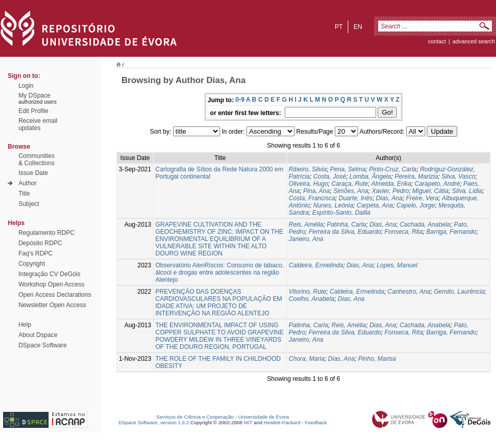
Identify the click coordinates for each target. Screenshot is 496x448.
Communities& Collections (37, 159)
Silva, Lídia (467, 191)
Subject (29, 204)
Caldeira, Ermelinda (316, 265)
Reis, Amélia (306, 225)
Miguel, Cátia (430, 191)
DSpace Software (43, 345)
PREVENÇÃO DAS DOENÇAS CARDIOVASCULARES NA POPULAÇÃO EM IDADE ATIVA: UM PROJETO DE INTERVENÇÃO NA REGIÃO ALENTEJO (219, 302)
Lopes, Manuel (397, 265)
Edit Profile (34, 111)
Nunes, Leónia (333, 205)
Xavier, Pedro (390, 191)
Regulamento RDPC (47, 233)
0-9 (240, 100)
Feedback (316, 422)
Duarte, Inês (356, 198)
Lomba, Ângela (370, 177)
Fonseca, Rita (404, 232)
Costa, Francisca (312, 198)
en (358, 27)
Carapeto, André (438, 184)
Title (24, 194)
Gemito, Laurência (459, 292)
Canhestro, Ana (409, 292)
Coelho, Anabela (312, 299)
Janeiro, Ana (306, 239)
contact (437, 41)
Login (26, 86)
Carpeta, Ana (375, 205)
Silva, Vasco (458, 177)
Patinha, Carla (346, 225)
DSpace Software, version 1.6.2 (154, 422)
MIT (248, 422)
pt (339, 27)
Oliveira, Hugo (308, 184)
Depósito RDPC (41, 243)
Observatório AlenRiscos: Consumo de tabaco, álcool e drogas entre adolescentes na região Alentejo (220, 273)
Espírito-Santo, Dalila (341, 213)
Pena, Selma (348, 169)
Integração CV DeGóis (50, 274)
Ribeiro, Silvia (308, 169)
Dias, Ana (390, 198)
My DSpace (35, 95)
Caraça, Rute (350, 184)
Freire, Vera (422, 198)
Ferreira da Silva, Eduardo (345, 232)
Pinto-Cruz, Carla (393, 169)
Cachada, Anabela (425, 225)
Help (25, 325)
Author (28, 183)
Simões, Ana (351, 191)
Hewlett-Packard (282, 422)
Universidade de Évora (263, 417)
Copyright (32, 264)
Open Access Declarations (55, 295)
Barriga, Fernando (451, 232)
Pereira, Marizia (416, 177)
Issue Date (33, 173)
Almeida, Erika (391, 184)
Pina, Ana (317, 191)
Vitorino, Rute (308, 292)
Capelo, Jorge (416, 205)
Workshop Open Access (52, 284)
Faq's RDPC (36, 253)
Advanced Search (474, 41)
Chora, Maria (307, 359)
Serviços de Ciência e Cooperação (195, 417)
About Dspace (38, 335)
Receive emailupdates (38, 124)
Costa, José (329, 177)
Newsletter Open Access (52, 305)
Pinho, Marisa (377, 359)
